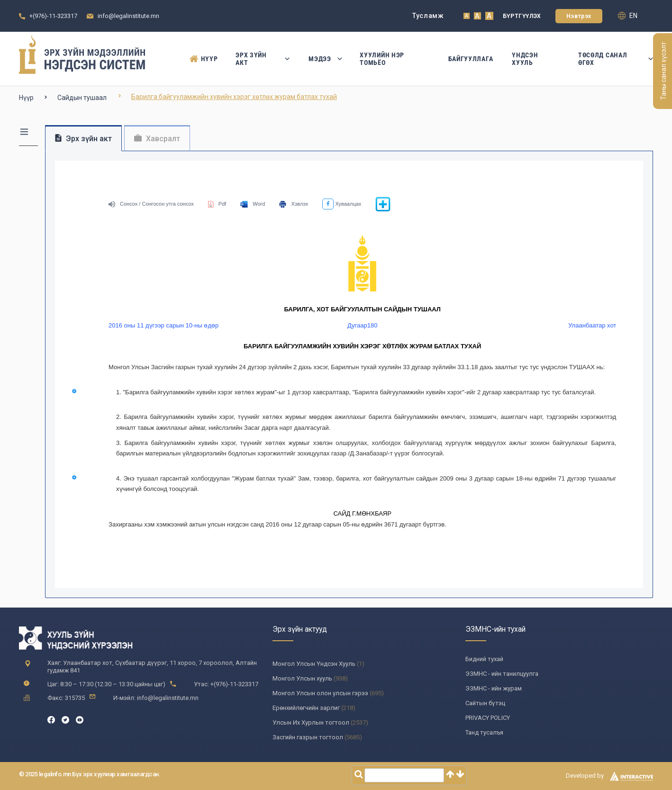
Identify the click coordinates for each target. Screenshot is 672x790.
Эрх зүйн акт (263, 59)
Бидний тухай (484, 659)
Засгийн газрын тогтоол (308, 737)
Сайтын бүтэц (485, 703)
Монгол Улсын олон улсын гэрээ (320, 693)
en (628, 16)
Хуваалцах (342, 204)
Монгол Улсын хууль (302, 678)
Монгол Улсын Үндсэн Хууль (314, 664)
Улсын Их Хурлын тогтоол (311, 722)
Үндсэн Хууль (525, 59)
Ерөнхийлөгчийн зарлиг (306, 708)
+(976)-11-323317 (53, 16)
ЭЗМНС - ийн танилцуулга (502, 674)
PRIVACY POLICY (488, 718)
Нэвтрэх (579, 16)
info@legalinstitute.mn (128, 16)
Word (253, 204)
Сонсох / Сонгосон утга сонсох (151, 204)
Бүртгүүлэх (522, 16)
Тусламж (428, 16)
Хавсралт (157, 139)
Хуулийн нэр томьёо (382, 59)
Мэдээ (325, 59)
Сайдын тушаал (82, 98)
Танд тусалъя (484, 732)
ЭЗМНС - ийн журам (494, 688)
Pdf (217, 204)
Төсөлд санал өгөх (616, 59)
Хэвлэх (294, 204)
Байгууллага (471, 59)
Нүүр (203, 59)
